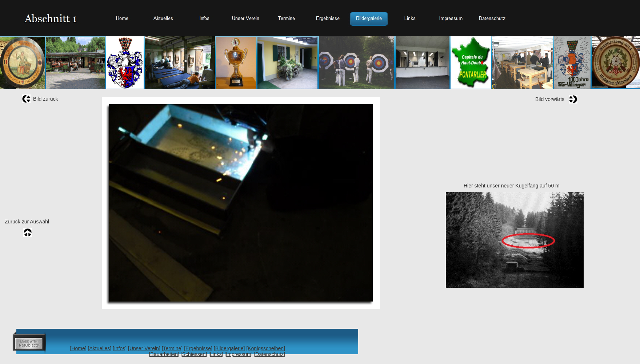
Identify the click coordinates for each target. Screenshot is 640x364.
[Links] (216, 354)
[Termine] (172, 348)
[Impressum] (238, 354)
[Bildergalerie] (229, 348)
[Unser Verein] (144, 348)
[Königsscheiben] (266, 348)
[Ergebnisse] (198, 348)
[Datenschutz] (269, 354)
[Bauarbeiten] (164, 354)
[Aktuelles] (100, 348)
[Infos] (120, 348)
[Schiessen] (194, 354)
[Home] (78, 348)
